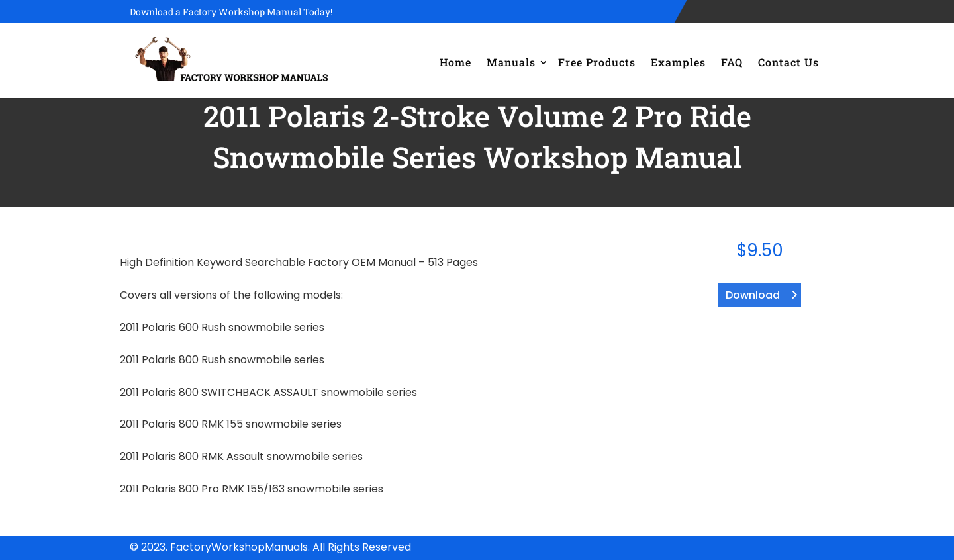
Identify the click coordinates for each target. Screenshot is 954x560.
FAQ (732, 62)
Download (753, 295)
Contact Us (788, 62)
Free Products (597, 62)
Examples (678, 62)
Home (455, 62)
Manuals (511, 62)
